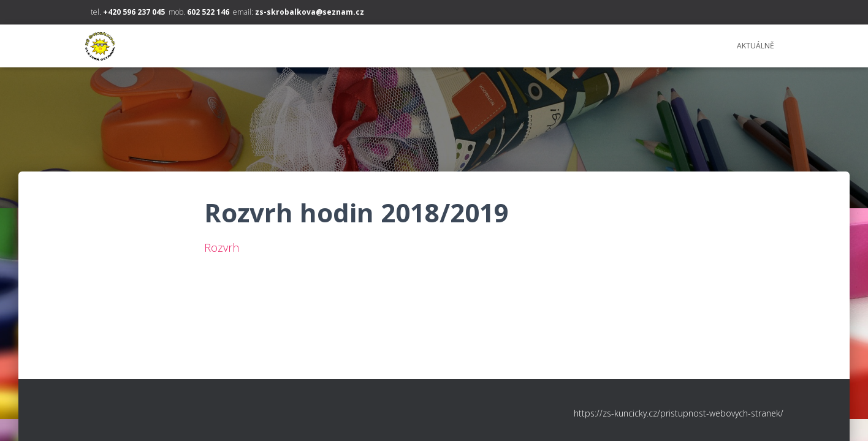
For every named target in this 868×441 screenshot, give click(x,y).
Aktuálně (756, 46)
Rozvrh (222, 247)
